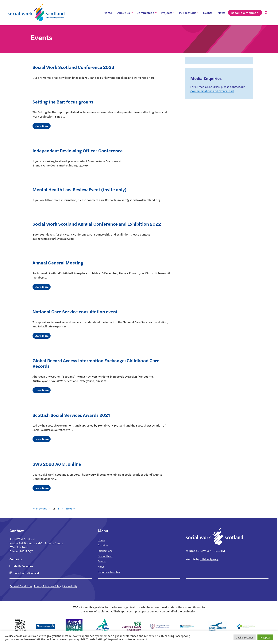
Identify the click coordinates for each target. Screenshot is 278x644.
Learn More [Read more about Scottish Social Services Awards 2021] (42, 439)
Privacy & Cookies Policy (48, 586)
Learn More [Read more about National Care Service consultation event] (42, 336)
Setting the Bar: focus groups (63, 102)
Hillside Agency (209, 559)
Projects (169, 13)
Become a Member (246, 13)
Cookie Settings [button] (244, 637)
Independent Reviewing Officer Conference (78, 150)
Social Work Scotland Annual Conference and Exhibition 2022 (97, 224)
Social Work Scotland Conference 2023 (73, 67)
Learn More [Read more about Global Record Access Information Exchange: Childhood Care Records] (42, 390)
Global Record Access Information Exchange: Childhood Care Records (96, 363)
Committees (147, 13)
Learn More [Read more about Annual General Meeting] (42, 287)
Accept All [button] (265, 637)
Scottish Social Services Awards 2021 (71, 415)
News (222, 13)
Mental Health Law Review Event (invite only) (79, 189)
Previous (40, 508)
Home (108, 13)
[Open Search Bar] (266, 13)
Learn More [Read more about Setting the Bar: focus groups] (42, 126)
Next (71, 508)
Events (208, 13)
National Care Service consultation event (75, 311)
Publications (190, 13)
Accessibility (70, 586)
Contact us (16, 559)
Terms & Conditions (21, 586)
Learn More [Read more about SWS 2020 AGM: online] (42, 488)
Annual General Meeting (58, 263)
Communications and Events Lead (212, 91)
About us (126, 13)
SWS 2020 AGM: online (57, 464)
